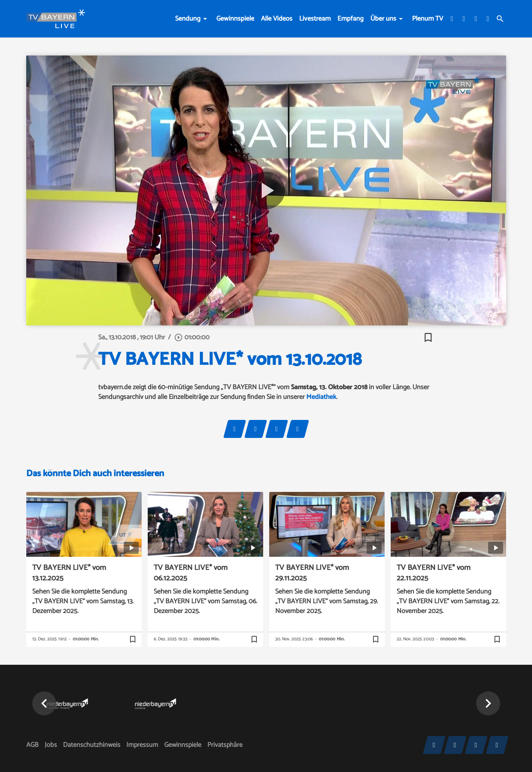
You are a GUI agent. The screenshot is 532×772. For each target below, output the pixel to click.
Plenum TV (428, 19)
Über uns (383, 19)
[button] (44, 703)
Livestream (315, 19)
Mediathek (321, 397)
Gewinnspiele (235, 19)
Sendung (188, 19)
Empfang (351, 19)
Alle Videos (277, 19)
